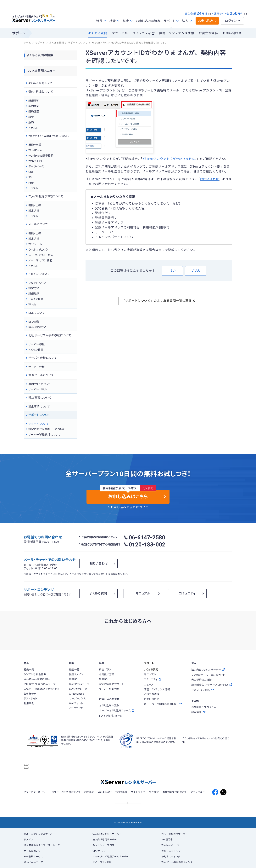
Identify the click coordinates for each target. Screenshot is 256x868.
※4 (245, 14)
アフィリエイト (199, 792)
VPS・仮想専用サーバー (175, 834)
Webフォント (36, 161)
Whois (32, 304)
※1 (56, 16)
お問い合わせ (232, 33)
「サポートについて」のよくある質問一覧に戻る (159, 301)
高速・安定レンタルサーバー (39, 834)
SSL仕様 (34, 322)
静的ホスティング (171, 857)
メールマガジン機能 (40, 260)
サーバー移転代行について (45, 435)
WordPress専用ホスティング (177, 862)
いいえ (196, 271)
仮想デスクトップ (171, 851)
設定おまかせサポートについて (47, 429)
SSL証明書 (167, 840)
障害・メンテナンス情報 (177, 33)
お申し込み (206, 21)
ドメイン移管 (36, 299)
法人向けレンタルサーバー (107, 834)
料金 (31, 117)
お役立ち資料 (208, 33)
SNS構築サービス (33, 857)
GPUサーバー (100, 851)
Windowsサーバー (171, 845)
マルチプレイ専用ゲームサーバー (111, 857)
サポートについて (39, 424)
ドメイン (29, 840)
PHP (31, 183)
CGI (31, 172)
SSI (30, 177)
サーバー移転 (37, 344)
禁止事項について (39, 407)
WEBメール (35, 244)
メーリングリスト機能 (41, 255)
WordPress (35, 150)
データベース (36, 166)
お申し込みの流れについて (130, 507)
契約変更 (34, 112)
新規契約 (34, 101)
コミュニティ (142, 33)
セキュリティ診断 (102, 862)
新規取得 (34, 294)
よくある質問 (98, 33)
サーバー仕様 (37, 367)
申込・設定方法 (37, 327)
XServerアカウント (40, 384)
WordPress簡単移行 (41, 156)
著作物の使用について (175, 792)
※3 (209, 14)
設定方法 (34, 211)
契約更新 (34, 106)
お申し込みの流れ (148, 21)
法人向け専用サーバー (105, 840)
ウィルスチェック (38, 250)
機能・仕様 (35, 145)
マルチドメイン (37, 283)
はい (173, 271)
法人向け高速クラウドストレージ (42, 845)
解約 (31, 122)
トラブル (33, 128)
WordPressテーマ (33, 862)
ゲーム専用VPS (32, 851)
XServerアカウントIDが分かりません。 (170, 159)
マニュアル (120, 33)
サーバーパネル (38, 389)
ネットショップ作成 (103, 845)
